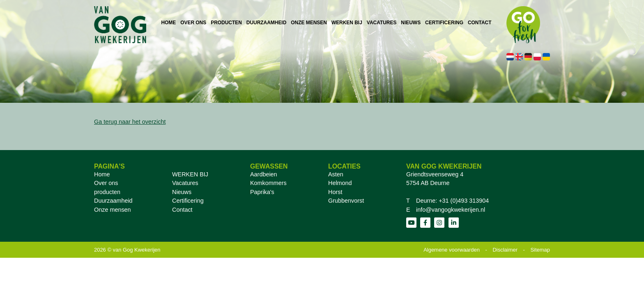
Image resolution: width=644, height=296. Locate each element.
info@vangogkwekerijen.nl (451, 210)
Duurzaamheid (113, 201)
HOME (168, 23)
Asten (336, 174)
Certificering (188, 201)
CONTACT (480, 23)
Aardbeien (264, 174)
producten (107, 192)
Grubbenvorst (346, 201)
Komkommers (268, 183)
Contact (182, 210)
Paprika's (262, 192)
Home (102, 174)
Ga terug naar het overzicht (130, 122)
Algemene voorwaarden (452, 250)
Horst (335, 192)
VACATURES (382, 23)
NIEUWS (411, 23)
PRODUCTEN (226, 23)
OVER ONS (193, 23)
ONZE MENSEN (309, 23)
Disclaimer (505, 250)
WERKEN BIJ (347, 23)
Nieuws (182, 192)
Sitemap (540, 250)
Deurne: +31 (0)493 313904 (452, 201)
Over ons (106, 183)
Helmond (340, 183)
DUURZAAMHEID (266, 23)
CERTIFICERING (444, 23)
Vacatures (185, 183)
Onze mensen (113, 210)
